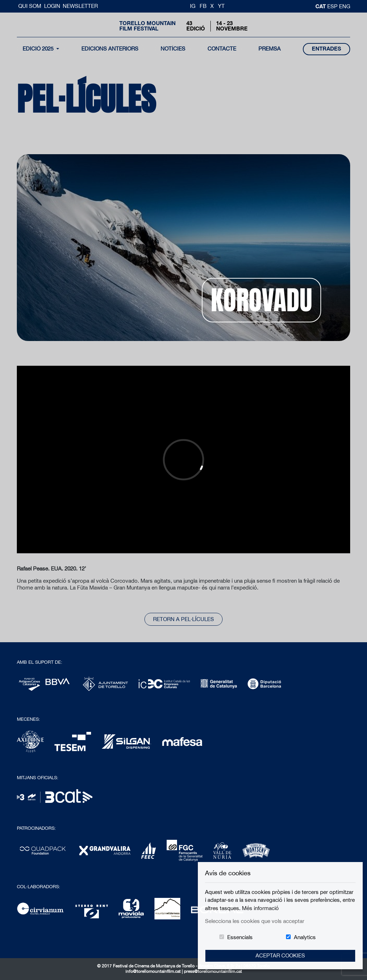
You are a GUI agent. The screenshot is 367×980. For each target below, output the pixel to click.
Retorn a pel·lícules (183, 619)
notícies (173, 49)
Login (52, 6)
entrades (327, 49)
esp (333, 6)
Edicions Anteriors (110, 49)
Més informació (260, 908)
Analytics (305, 937)
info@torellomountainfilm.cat (154, 971)
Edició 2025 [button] (39, 49)
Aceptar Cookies (280, 955)
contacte (222, 49)
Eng (345, 6)
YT (221, 6)
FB (203, 6)
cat (321, 6)
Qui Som (30, 6)
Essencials (240, 937)
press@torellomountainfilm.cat (213, 971)
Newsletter (80, 6)
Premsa (270, 49)
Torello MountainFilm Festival (147, 26)
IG (193, 6)
